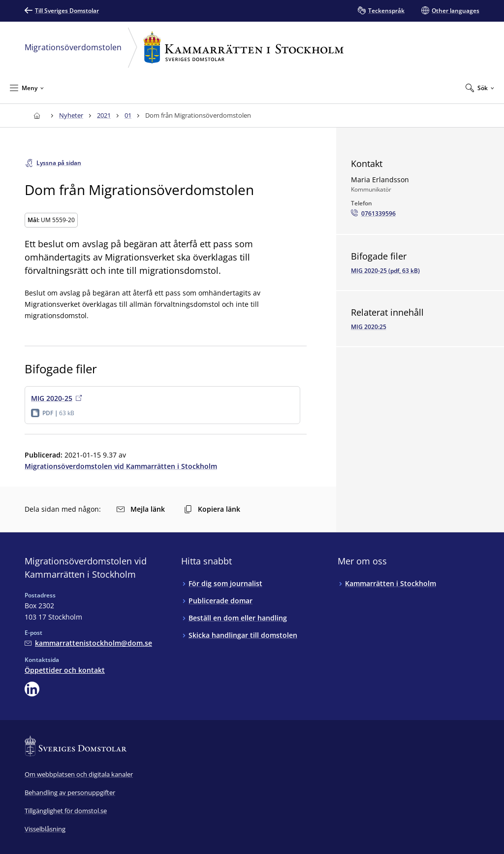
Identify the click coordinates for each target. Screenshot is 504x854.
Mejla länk (141, 509)
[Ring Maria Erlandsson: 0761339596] (373, 214)
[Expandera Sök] (480, 88)
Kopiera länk (212, 509)
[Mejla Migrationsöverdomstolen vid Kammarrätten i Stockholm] (88, 643)
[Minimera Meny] (27, 88)
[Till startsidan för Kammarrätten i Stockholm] (37, 115)
